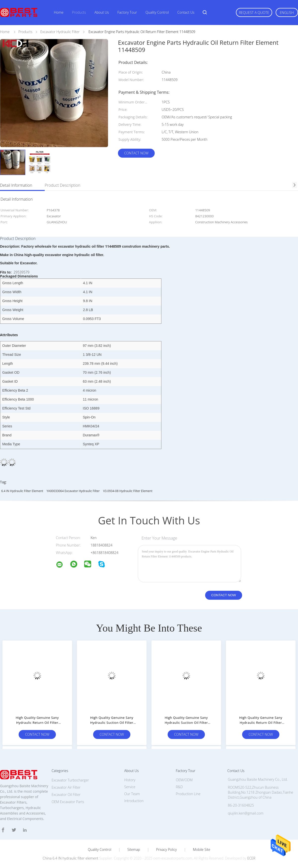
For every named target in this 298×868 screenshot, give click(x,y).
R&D (179, 787)
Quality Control (157, 12)
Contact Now (136, 153)
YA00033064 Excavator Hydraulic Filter (73, 491)
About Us (102, 12)
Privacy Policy (167, 850)
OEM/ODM (184, 780)
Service (130, 787)
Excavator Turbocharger (70, 780)
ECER (251, 858)
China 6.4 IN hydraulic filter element (71, 858)
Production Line (188, 794)
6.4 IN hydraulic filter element (22, 491)
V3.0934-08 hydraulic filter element (128, 491)
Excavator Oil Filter (66, 795)
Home (59, 12)
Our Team (132, 794)
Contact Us (186, 12)
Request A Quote (254, 13)
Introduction (134, 801)
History (130, 780)
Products (79, 12)
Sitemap (134, 850)
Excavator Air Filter (66, 787)
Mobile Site (202, 850)
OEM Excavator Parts (68, 802)
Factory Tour (127, 12)
